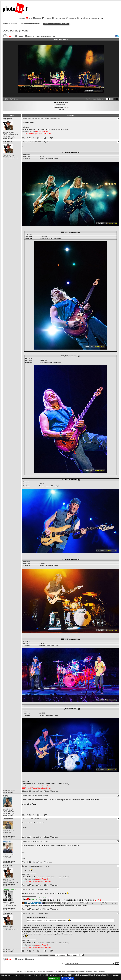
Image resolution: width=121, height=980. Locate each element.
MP (86, 19)
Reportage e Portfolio (48, 36)
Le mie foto (47, 19)
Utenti (62, 19)
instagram (38, 131)
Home (22, 19)
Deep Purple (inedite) (16, 31)
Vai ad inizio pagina (9, 137)
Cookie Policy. (67, 978)
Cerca (55, 19)
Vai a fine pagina (8, 138)
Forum (29, 19)
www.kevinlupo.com (28, 131)
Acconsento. (54, 978)
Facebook (45, 131)
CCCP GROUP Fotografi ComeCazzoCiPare (36, 134)
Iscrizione (93, 19)
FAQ (80, 19)
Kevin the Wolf (62, 105)
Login (101, 19)
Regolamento (71, 19)
